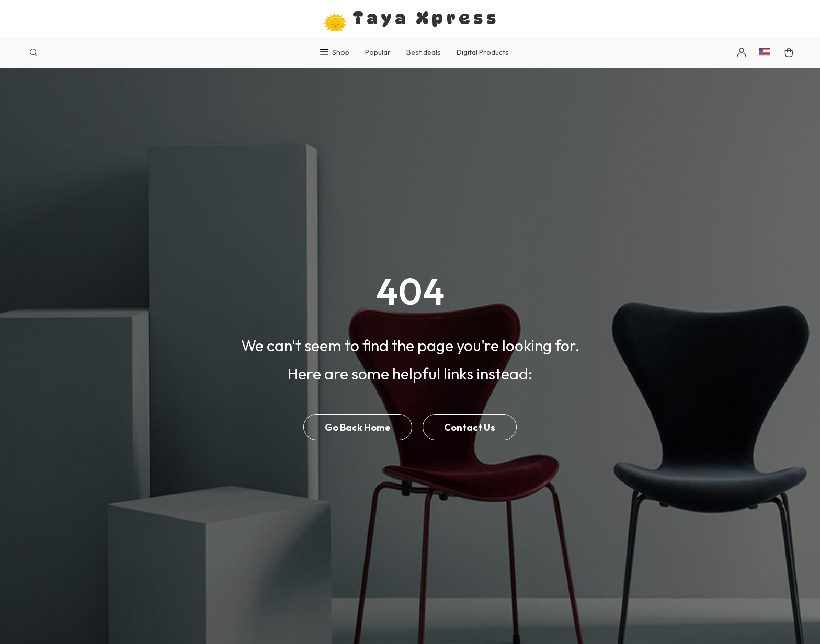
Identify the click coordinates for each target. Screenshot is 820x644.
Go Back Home (358, 427)
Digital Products (483, 52)
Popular (378, 52)
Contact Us (470, 427)
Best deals (424, 52)
